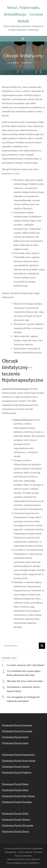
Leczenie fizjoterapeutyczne (16, 389)
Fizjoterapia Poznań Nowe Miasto (19, 761)
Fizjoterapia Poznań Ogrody (16, 767)
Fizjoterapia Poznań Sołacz (15, 790)
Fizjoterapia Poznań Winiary (16, 820)
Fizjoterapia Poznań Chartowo (17, 725)
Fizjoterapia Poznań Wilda (15, 814)
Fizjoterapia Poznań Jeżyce (15, 737)
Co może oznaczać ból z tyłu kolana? (26, 665)
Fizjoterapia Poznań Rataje (15, 784)
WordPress (34, 863)
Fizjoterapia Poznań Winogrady (18, 825)
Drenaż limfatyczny (23, 420)
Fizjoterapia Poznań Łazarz (15, 743)
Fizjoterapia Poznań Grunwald (17, 731)
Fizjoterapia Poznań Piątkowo (17, 772)
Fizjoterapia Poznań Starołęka (17, 802)
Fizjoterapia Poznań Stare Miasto (18, 796)
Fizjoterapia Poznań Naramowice (18, 755)
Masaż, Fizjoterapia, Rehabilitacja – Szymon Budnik (23, 14)
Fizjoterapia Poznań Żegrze (15, 831)
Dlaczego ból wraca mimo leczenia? (25, 681)
